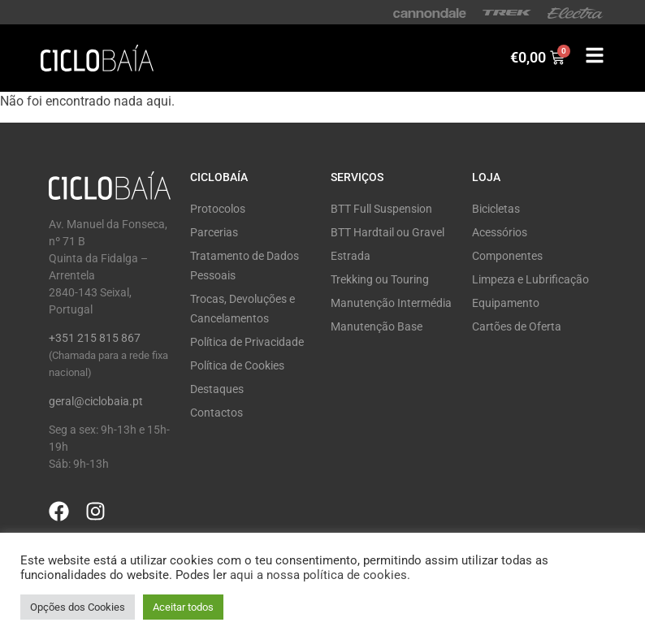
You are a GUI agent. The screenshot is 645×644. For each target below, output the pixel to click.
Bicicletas (496, 209)
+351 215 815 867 (95, 338)
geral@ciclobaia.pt (96, 401)
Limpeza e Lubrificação (530, 279)
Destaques (217, 389)
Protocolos (218, 209)
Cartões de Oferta (517, 326)
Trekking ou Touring (380, 279)
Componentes (507, 256)
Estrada (351, 256)
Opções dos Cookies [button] (78, 607)
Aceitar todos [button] (183, 607)
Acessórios (500, 232)
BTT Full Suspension (381, 209)
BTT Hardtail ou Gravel (387, 232)
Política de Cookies (237, 365)
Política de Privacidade (247, 342)
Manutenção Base (377, 326)
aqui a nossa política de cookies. (320, 575)
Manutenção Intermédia (391, 303)
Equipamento (506, 303)
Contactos (216, 413)
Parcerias (214, 232)
